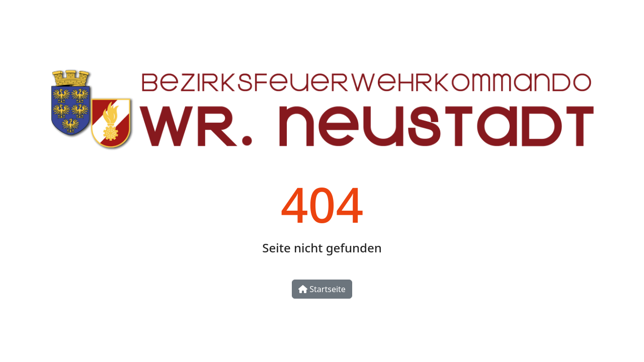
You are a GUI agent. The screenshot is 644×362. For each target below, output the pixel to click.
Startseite (322, 289)
